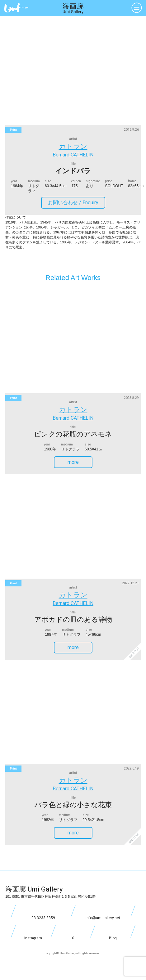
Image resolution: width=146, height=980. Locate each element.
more (79, 462)
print (13, 130)
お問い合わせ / (76, 203)
